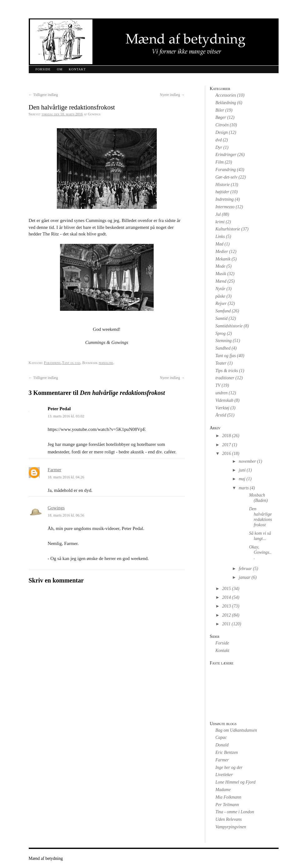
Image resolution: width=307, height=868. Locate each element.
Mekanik (223, 259)
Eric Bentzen (227, 752)
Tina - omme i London (235, 812)
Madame (223, 790)
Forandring (53, 363)
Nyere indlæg (172, 95)
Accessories (226, 95)
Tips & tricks (227, 371)
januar (245, 577)
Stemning (224, 341)
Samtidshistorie (229, 326)
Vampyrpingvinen (231, 827)
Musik (221, 274)
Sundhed (223, 348)
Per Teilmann (227, 805)
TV (218, 385)
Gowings (56, 508)
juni (242, 470)
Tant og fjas (71, 363)
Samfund (223, 311)
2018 (226, 436)
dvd (219, 140)
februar (245, 569)
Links (220, 237)
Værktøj (222, 408)
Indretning (225, 199)
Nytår (220, 289)
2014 (226, 597)
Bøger (221, 117)
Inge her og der (229, 767)
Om (60, 69)
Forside (43, 69)
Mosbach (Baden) (258, 498)
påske (220, 296)
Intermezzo (225, 207)
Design (222, 132)
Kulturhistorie (228, 229)
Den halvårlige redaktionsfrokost (260, 517)
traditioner (225, 378)
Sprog (221, 333)
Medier (222, 252)
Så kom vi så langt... (260, 536)
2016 (226, 454)
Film (220, 162)
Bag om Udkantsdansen (236, 730)
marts (244, 488)
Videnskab (224, 400)
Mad (220, 244)
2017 (226, 445)
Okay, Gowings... (260, 552)
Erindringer (226, 155)
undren (222, 393)
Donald (222, 745)
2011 (226, 624)
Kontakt (77, 69)
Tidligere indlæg (43, 95)
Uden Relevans (229, 819)
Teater (221, 363)
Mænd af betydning (46, 858)
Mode (220, 266)
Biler (220, 110)
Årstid (221, 415)
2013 (226, 606)
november (248, 461)
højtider (222, 192)
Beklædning (226, 103)
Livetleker (224, 775)
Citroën (222, 125)
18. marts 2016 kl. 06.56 (66, 515)
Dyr (219, 147)
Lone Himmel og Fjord (235, 782)
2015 (226, 589)
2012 (226, 615)
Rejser (221, 303)
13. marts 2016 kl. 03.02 (66, 416)
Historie (223, 185)
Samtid (222, 318)
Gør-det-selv (226, 177)
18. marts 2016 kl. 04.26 (66, 477)
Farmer (55, 470)
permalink (106, 363)
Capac (221, 737)
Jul (218, 214)
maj (242, 479)
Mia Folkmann (228, 797)
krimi (220, 222)
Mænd (221, 281)
